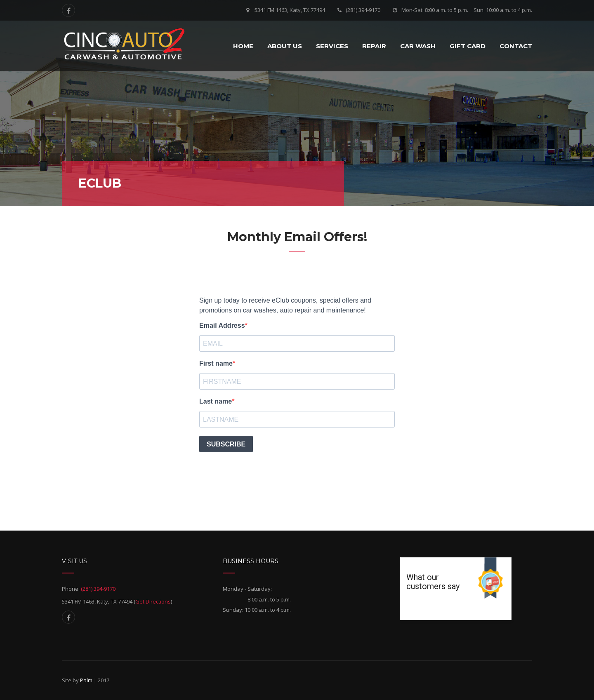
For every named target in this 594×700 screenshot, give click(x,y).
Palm (86, 680)
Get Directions (153, 601)
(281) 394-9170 (363, 10)
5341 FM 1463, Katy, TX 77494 (290, 10)
